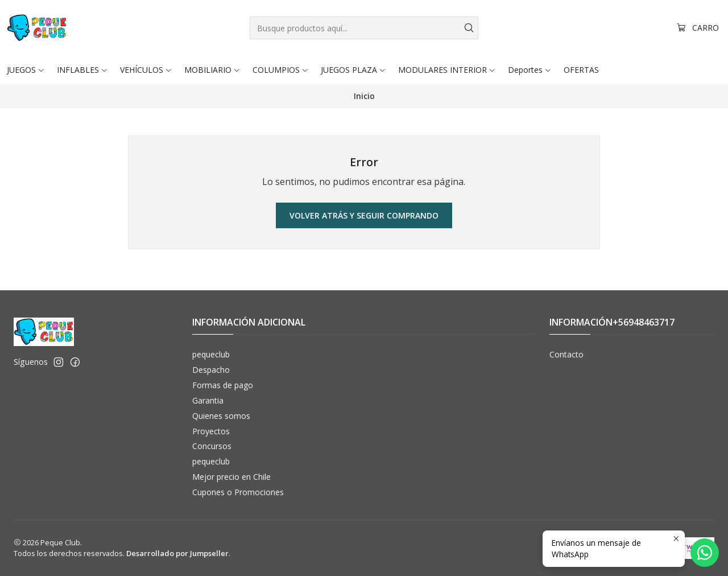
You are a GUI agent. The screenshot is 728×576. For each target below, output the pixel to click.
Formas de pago (223, 385)
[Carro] (698, 28)
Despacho (211, 370)
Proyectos (211, 431)
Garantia (208, 400)
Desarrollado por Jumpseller (177, 553)
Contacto (566, 354)
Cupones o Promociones (238, 492)
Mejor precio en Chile (231, 477)
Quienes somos (221, 416)
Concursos (212, 446)
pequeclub (211, 354)
